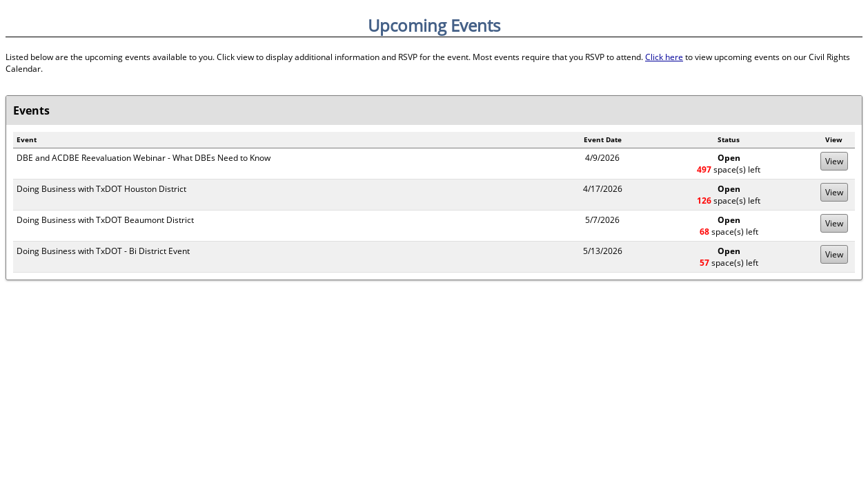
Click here (664, 57)
